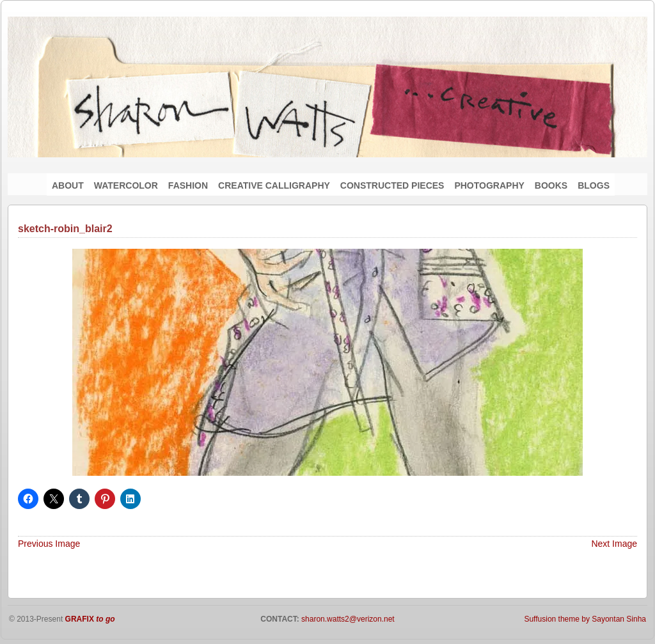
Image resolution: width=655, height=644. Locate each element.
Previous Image (49, 544)
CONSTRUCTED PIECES (392, 185)
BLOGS (594, 185)
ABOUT (68, 185)
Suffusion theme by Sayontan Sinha (585, 619)
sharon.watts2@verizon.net (347, 619)
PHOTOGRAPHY (489, 185)
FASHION (188, 185)
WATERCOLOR (126, 185)
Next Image (614, 544)
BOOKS (551, 185)
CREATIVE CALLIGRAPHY (274, 185)
